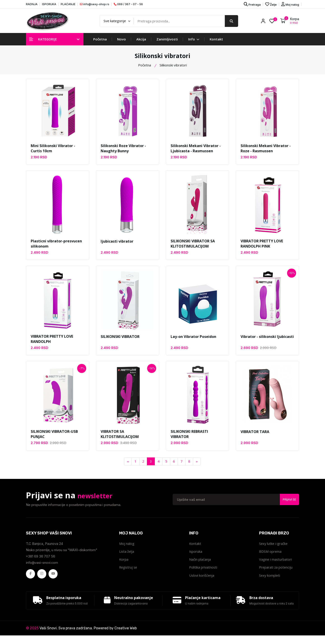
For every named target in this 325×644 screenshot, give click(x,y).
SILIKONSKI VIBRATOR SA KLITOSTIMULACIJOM (193, 248)
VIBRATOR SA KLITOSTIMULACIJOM (120, 440)
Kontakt (216, 43)
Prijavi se (288, 505)
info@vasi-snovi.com (42, 568)
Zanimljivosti (167, 43)
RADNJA (32, 4)
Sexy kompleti (270, 582)
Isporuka (196, 557)
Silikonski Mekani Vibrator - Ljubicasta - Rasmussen (196, 152)
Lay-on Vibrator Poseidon (193, 341)
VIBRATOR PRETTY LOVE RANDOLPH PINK (262, 248)
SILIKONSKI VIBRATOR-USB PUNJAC (54, 440)
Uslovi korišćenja (202, 582)
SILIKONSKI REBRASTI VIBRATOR (189, 440)
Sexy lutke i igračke (274, 549)
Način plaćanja (200, 565)
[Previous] (128, 467)
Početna (100, 43)
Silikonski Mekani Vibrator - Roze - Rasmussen (266, 152)
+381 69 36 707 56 (41, 562)
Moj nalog (290, 4)
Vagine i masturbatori (276, 565)
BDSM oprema (270, 557)
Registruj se (129, 574)
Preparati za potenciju (276, 574)
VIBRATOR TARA (255, 437)
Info (194, 43)
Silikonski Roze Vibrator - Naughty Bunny (123, 152)
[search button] (231, 23)
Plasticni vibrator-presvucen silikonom (56, 248)
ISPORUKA (49, 4)
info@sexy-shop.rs (95, 4)
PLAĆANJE (68, 4)
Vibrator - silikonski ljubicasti (267, 341)
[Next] (197, 467)
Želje (271, 4)
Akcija (141, 43)
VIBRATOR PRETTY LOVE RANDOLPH (52, 344)
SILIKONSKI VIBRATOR (120, 341)
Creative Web (126, 637)
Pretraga (252, 4)
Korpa (124, 565)
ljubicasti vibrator (117, 246)
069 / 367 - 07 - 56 (128, 4)
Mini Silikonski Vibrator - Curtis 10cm (53, 152)
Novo (122, 43)
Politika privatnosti (203, 574)
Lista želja (127, 557)
